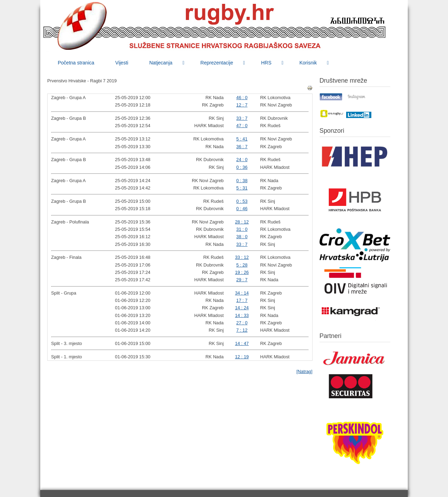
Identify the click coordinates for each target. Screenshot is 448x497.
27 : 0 (242, 323)
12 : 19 (242, 357)
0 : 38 (242, 181)
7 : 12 (242, 330)
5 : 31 (242, 188)
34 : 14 (242, 293)
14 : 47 (242, 343)
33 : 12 (242, 257)
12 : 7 (242, 105)
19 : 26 (242, 272)
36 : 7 (242, 147)
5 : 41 (242, 139)
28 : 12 (242, 222)
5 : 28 (242, 265)
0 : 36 (242, 167)
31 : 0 (242, 229)
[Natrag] (304, 371)
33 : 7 (242, 118)
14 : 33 (242, 315)
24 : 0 (242, 160)
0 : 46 (242, 209)
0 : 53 (242, 201)
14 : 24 (242, 308)
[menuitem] (76, 63)
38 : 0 (242, 237)
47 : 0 (242, 126)
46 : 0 (242, 98)
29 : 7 (242, 280)
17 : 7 (242, 300)
